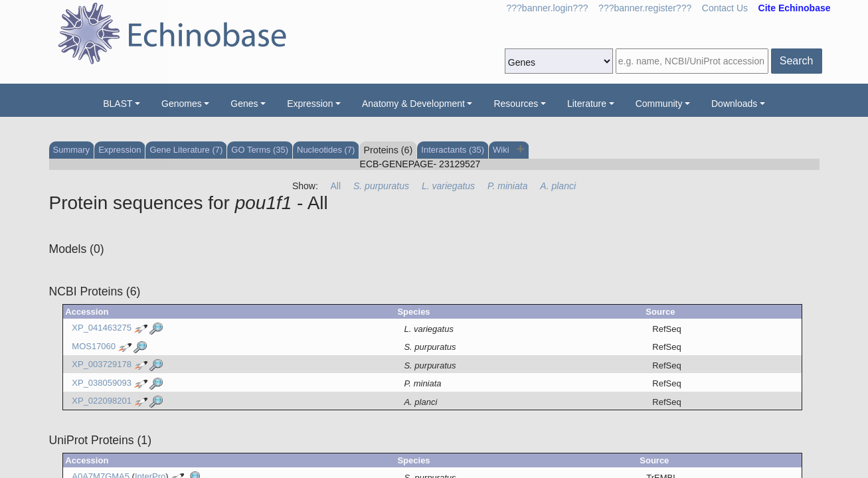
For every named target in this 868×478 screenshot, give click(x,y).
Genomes (182, 104)
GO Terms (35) (260, 150)
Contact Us (725, 8)
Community (659, 104)
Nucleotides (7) (326, 150)
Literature (587, 104)
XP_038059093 (102, 383)
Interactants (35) (453, 150)
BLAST (118, 104)
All (336, 186)
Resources (516, 104)
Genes (244, 104)
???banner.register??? (645, 8)
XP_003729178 (102, 365)
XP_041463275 (102, 328)
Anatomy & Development (413, 104)
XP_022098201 (102, 401)
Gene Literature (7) (186, 150)
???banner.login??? (548, 8)
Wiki (502, 150)
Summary (72, 150)
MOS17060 (94, 346)
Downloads (734, 104)
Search (797, 61)
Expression (310, 104)
